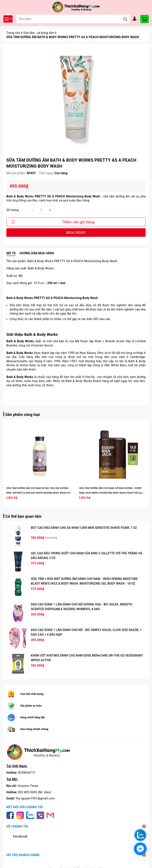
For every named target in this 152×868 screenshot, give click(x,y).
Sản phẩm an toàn (31, 706)
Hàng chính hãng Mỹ (32, 717)
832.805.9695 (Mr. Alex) (35, 792)
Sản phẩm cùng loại (23, 415)
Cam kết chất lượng (32, 694)
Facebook (20, 836)
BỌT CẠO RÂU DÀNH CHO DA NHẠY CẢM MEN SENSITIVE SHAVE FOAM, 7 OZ (84, 528)
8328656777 (27, 773)
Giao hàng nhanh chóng (34, 729)
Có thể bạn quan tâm (23, 516)
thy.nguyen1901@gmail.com (35, 798)
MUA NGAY (76, 232)
